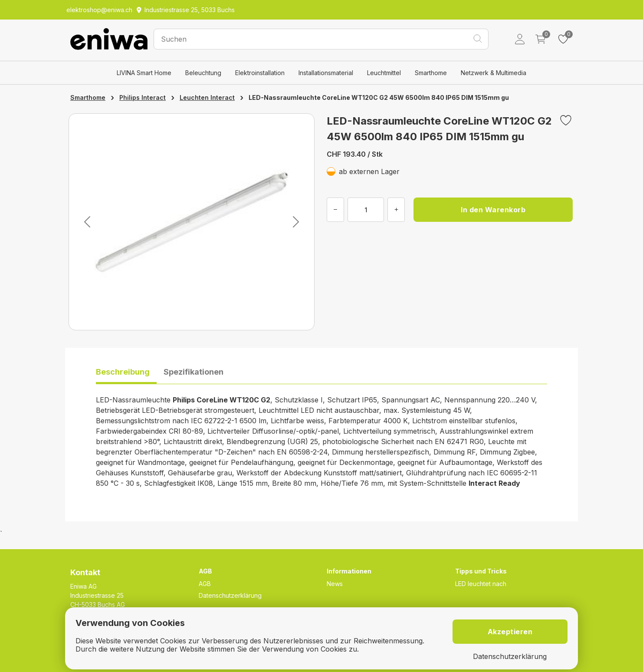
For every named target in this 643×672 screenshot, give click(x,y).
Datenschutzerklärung (230, 595)
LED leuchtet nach (481, 584)
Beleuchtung (203, 73)
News (335, 584)
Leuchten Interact (207, 97)
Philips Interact (143, 97)
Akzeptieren (510, 632)
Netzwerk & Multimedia (494, 73)
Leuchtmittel (384, 73)
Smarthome (431, 73)
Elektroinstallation (260, 73)
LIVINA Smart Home (144, 73)
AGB (205, 584)
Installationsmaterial (326, 73)
